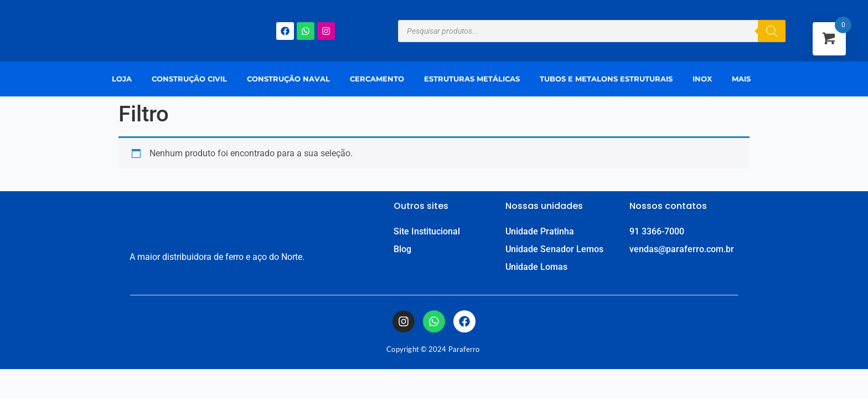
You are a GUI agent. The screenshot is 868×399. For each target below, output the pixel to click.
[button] (744, 79)
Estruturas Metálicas (472, 79)
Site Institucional (427, 231)
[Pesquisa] (772, 31)
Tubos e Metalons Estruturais (606, 79)
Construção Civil (189, 79)
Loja (122, 79)
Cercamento (377, 79)
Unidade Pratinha (540, 231)
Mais (741, 79)
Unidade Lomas (536, 267)
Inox (702, 79)
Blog (402, 249)
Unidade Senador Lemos (554, 249)
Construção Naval (288, 79)
